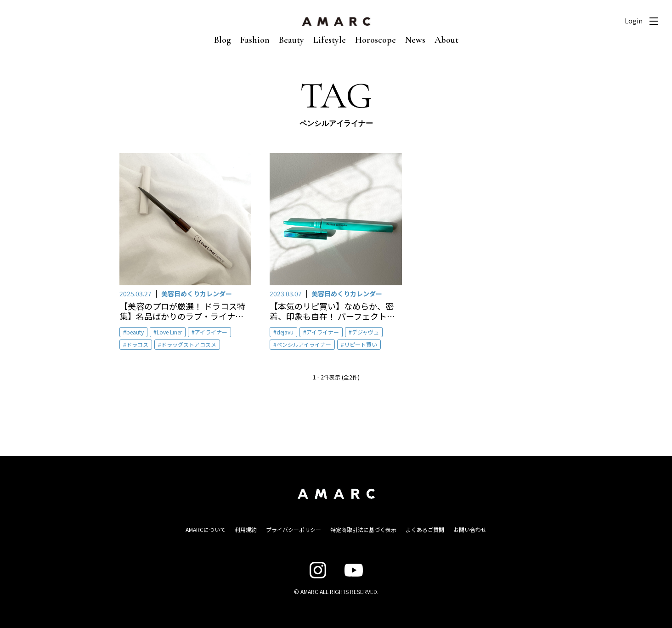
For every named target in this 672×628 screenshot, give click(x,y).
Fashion (255, 40)
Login (634, 21)
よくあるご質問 (425, 529)
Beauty (291, 40)
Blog (223, 40)
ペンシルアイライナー (304, 344)
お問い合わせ (470, 529)
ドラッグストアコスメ (189, 344)
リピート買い (361, 344)
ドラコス (137, 344)
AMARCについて (206, 529)
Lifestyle (330, 40)
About (446, 40)
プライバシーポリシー (294, 529)
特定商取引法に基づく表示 (363, 529)
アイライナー (211, 332)
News (415, 40)
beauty (135, 332)
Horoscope (376, 40)
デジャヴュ (365, 332)
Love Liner (169, 332)
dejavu (285, 332)
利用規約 (246, 529)
